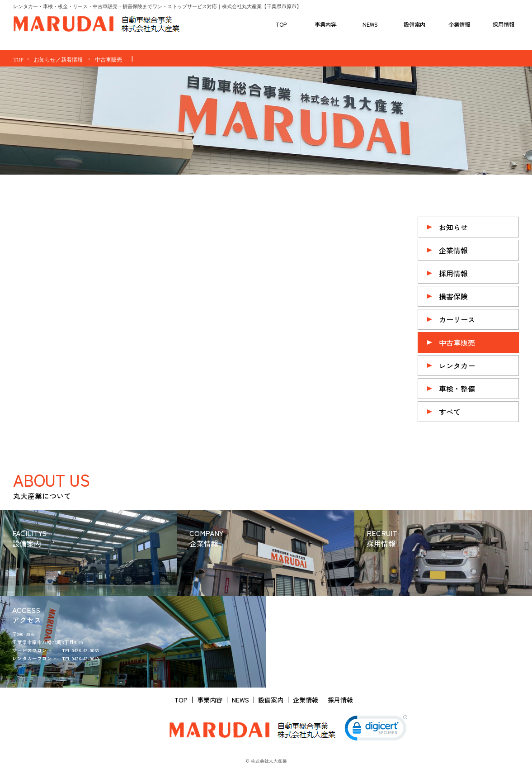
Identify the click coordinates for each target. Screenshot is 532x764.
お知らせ (453, 227)
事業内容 (210, 700)
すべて (450, 412)
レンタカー (457, 365)
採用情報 (453, 273)
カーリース (457, 319)
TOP (18, 60)
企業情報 (453, 250)
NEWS (240, 700)
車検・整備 (457, 389)
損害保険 (453, 296)
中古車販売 (108, 60)
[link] (376, 730)
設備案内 (271, 700)
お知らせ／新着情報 (58, 60)
